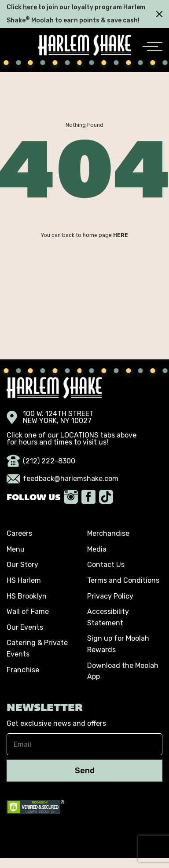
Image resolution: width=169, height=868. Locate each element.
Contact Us (106, 565)
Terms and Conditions (123, 580)
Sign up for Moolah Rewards (118, 644)
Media (97, 549)
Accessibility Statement (108, 617)
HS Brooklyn (27, 596)
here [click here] (30, 7)
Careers (19, 533)
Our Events (25, 627)
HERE (121, 235)
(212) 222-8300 (41, 461)
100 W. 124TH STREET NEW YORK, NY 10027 (50, 417)
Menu (16, 549)
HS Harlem (24, 580)
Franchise (23, 670)
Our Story (22, 565)
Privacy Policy (110, 596)
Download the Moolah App (123, 671)
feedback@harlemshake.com (62, 479)
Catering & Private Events (37, 648)
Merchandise (108, 533)
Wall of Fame (28, 612)
